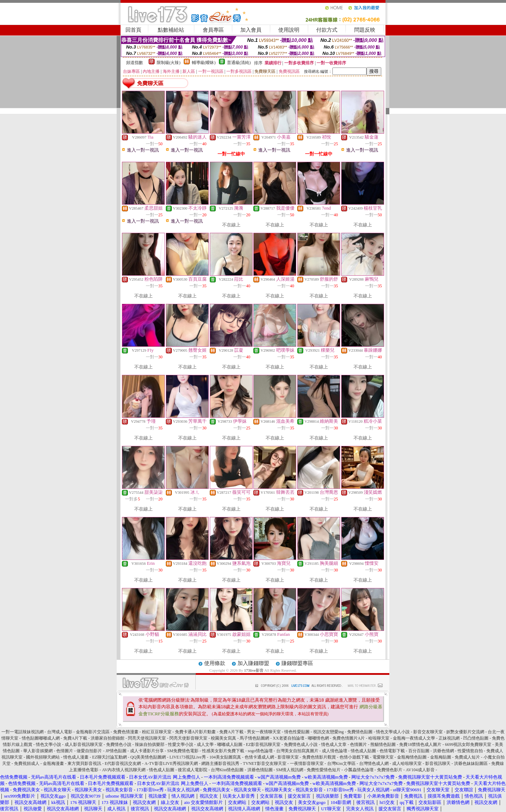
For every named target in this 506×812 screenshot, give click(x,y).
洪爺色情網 (443, 751)
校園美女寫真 (223, 738)
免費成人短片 (467, 757)
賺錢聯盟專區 (297, 663)
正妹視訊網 (449, 738)
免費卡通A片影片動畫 (196, 732)
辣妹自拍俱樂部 (150, 744)
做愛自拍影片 (89, 751)
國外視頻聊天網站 (43, 757)
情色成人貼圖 (363, 751)
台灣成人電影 (60, 732)
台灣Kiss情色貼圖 (227, 770)
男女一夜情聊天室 (264, 732)
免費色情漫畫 (126, 732)
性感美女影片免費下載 (223, 751)
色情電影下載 (392, 751)
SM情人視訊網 (290, 770)
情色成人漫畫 (76, 757)
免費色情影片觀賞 (319, 757)
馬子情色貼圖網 (254, 738)
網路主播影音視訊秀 (220, 763)
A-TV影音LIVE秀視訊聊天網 (171, 763)
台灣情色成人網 (374, 763)
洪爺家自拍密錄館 (108, 738)
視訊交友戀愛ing (328, 732)
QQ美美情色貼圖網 (148, 757)
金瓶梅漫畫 (53, 763)
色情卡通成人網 (259, 757)
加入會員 (251, 30)
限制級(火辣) (169, 63)
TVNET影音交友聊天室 (264, 763)
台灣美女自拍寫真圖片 (297, 751)
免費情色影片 (390, 770)
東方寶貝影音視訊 (84, 763)
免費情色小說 (119, 744)
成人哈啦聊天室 (407, 763)
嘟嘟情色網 (318, 738)
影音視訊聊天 (438, 763)
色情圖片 (358, 744)
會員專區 (213, 30)
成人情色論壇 (335, 751)
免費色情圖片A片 (349, 738)
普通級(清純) (239, 63)
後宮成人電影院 (193, 770)
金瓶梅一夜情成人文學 (414, 738)
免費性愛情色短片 (324, 770)
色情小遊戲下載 (354, 757)
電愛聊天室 (383, 757)
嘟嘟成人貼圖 (230, 744)
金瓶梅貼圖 (441, 757)
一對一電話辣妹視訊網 (22, 732)
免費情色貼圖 (360, 732)
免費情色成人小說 (301, 744)
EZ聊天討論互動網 (109, 757)
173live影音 (254, 670)
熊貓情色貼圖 (383, 744)
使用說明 (289, 30)
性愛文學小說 (181, 744)
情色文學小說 (48, 744)
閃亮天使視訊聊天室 (147, 738)
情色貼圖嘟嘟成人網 (41, 738)
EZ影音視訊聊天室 (263, 744)
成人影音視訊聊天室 (84, 744)
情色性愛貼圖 (297, 732)
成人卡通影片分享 (147, 751)
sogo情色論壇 (260, 751)
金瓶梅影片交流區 (93, 732)
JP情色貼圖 (116, 751)
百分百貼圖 (419, 751)
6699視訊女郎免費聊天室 (468, 744)
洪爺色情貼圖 (260, 770)
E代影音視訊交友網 (123, 763)
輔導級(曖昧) (204, 63)
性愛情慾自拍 (470, 751)
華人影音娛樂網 (38, 751)
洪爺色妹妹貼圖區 (471, 763)
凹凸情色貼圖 (476, 738)
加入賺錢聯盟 (253, 663)
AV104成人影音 (420, 770)
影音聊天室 (288, 757)
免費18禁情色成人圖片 (420, 744)
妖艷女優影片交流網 (465, 732)
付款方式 (327, 30)
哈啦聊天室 (379, 738)
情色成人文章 (334, 744)
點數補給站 (171, 30)
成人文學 (205, 744)
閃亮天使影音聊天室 (188, 738)
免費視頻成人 (27, 763)
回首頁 (133, 30)
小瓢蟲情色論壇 (359, 770)
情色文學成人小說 (393, 732)
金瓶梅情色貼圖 (412, 757)
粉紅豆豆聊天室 (157, 732)
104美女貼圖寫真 (225, 757)
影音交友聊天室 (428, 732)
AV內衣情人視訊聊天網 (124, 770)
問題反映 (365, 30)
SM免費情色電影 (183, 751)
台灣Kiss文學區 (341, 763)
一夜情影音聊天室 (307, 763)
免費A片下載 (231, 732)
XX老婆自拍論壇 (288, 738)
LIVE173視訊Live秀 (187, 757)
